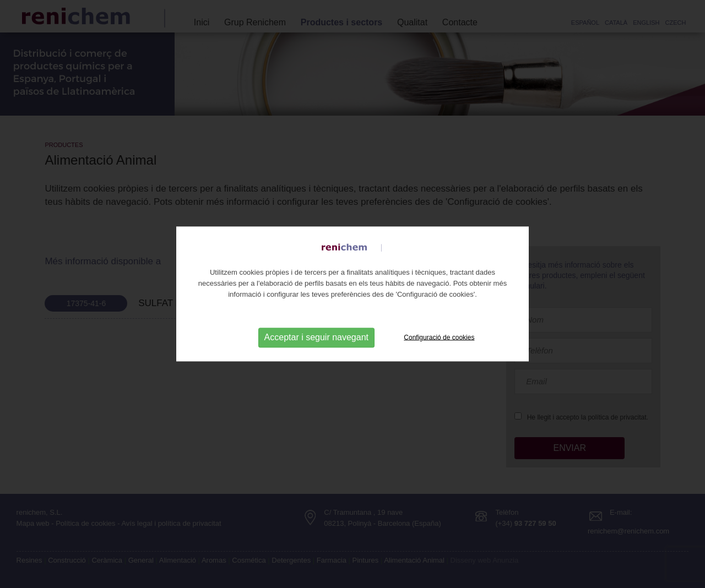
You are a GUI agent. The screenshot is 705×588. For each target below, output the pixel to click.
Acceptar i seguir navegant (316, 337)
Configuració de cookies (439, 337)
